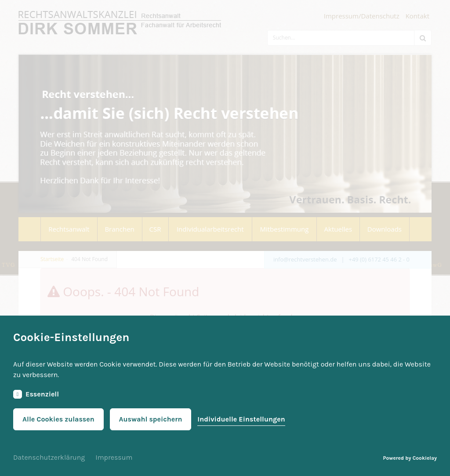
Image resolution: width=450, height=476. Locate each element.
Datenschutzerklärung (49, 457)
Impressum (114, 457)
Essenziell (36, 394)
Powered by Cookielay (410, 458)
